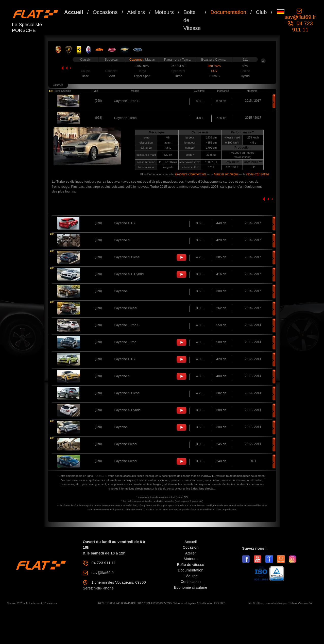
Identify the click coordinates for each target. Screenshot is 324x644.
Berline (245, 71)
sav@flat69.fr (300, 17)
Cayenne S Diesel (127, 257)
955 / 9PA (142, 66)
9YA (245, 66)
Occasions (105, 12)
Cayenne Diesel (126, 308)
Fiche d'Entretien (258, 174)
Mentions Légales (185, 603)
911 (245, 59)
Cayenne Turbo (125, 342)
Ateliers (136, 12)
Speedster (178, 71)
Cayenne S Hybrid (127, 410)
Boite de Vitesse (192, 20)
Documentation (228, 12)
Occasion (191, 547)
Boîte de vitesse (191, 564)
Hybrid (245, 76)
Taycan (187, 59)
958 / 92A (214, 66)
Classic (86, 59)
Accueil (74, 12)
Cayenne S (122, 240)
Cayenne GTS (124, 223)
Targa (142, 71)
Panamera (172, 59)
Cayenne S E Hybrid (129, 274)
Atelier (191, 553)
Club (261, 12)
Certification (191, 581)
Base (85, 76)
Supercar (111, 59)
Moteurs (164, 12)
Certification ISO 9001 (212, 603)
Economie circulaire (191, 587)
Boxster (207, 59)
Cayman (221, 59)
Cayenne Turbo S (127, 101)
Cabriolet (111, 71)
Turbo (178, 76)
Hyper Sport (142, 76)
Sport (111, 76)
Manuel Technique (226, 174)
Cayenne (137, 59)
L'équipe (191, 576)
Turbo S (214, 76)
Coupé (85, 71)
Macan (150, 59)
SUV (214, 71)
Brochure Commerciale (191, 174)
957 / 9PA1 (178, 66)
